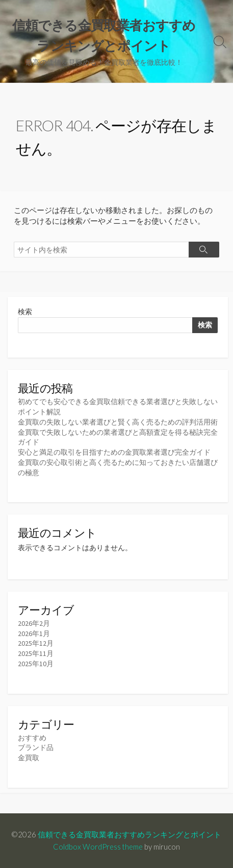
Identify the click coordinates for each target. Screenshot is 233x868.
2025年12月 (36, 643)
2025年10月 (36, 664)
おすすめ (32, 738)
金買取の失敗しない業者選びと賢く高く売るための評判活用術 (118, 422)
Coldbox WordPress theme (98, 847)
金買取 (29, 758)
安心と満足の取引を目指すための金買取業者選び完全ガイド (114, 452)
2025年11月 (36, 653)
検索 (25, 312)
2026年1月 (34, 634)
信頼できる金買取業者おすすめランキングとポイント (130, 834)
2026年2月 (34, 623)
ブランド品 (36, 747)
